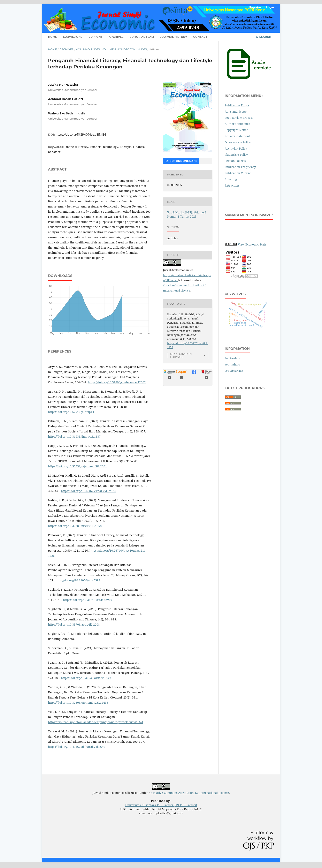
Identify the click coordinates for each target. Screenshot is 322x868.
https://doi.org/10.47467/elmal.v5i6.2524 (88, 491)
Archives (116, 37)
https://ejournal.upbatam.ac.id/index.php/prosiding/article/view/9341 (96, 722)
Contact (200, 37)
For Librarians (234, 371)
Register (255, 7)
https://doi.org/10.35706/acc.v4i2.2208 (74, 624)
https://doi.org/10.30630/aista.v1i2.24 (86, 678)
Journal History (174, 37)
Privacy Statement (237, 136)
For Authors (232, 364)
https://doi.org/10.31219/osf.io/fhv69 (88, 600)
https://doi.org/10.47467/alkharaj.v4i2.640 (77, 747)
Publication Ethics (237, 105)
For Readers (232, 358)
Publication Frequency (240, 167)
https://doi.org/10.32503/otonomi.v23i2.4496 (78, 703)
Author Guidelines (237, 124)
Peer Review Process (239, 118)
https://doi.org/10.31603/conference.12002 (117, 382)
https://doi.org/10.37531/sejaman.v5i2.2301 (77, 466)
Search (264, 37)
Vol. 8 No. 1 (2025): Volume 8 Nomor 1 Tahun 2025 (111, 49)
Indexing (231, 179)
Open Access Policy (238, 142)
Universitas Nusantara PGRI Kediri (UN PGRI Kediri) (161, 805)
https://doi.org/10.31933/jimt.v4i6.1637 (74, 436)
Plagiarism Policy (236, 155)
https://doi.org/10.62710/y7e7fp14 (71, 412)
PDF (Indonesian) (183, 161)
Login (270, 7)
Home (52, 37)
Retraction (232, 185)
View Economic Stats (252, 244)
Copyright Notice (236, 130)
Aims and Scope (236, 111)
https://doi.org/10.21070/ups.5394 (77, 580)
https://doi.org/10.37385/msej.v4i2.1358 (75, 526)
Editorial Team (142, 37)
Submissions (73, 37)
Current (95, 37)
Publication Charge (238, 173)
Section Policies (235, 161)
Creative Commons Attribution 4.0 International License (190, 793)
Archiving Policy (236, 148)
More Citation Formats (181, 355)
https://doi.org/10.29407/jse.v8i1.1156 (81, 135)
